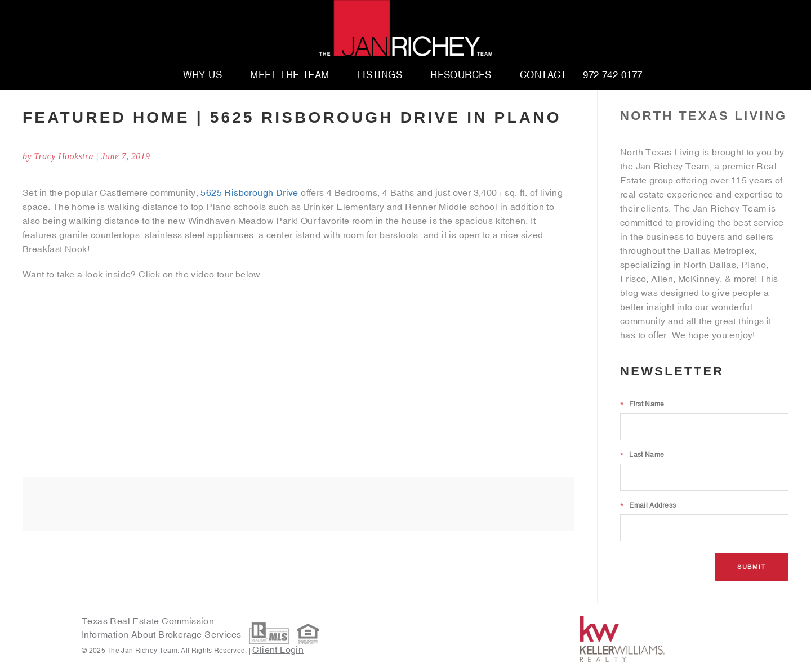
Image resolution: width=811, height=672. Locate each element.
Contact (543, 75)
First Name (642, 404)
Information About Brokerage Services (163, 635)
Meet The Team (290, 75)
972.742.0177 (612, 75)
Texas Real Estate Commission (148, 621)
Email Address (648, 505)
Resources (461, 75)
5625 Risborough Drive (249, 192)
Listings (380, 75)
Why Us (203, 75)
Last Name (642, 455)
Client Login (278, 649)
